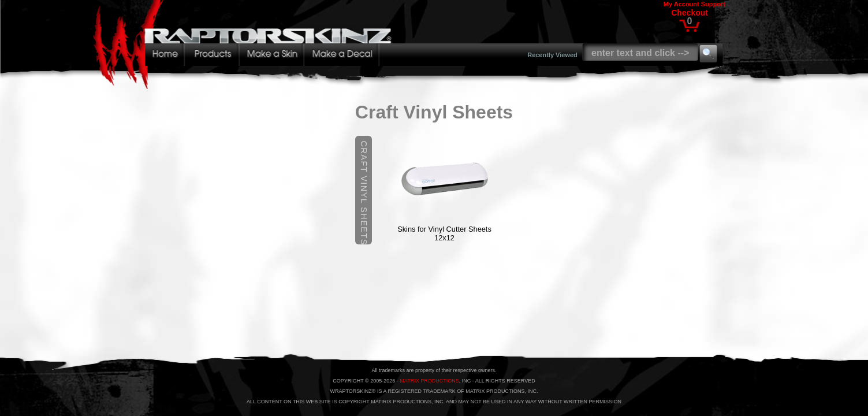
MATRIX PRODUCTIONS (429, 381)
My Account (681, 4)
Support (713, 4)
